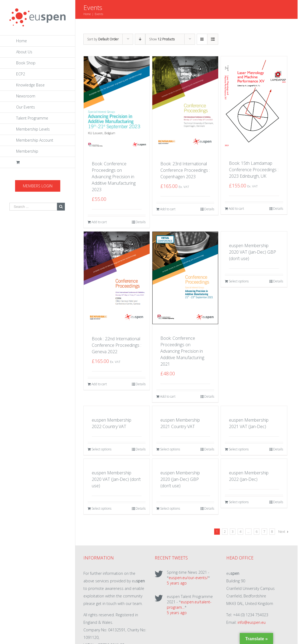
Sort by (103, 39)
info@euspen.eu (252, 622)
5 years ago (177, 583)
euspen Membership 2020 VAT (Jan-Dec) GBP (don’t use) (253, 252)
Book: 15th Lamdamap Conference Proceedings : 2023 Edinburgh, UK (254, 170)
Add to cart (99, 222)
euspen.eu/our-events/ (188, 578)
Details (141, 222)
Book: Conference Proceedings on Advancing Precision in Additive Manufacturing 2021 (182, 351)
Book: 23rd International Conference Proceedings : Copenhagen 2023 (185, 170)
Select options (239, 281)
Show (162, 39)
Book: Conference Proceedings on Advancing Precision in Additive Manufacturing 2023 (114, 177)
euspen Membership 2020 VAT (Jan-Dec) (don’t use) (116, 479)
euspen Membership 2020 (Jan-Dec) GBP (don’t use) (180, 479)
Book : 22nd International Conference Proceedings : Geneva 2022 (117, 345)
